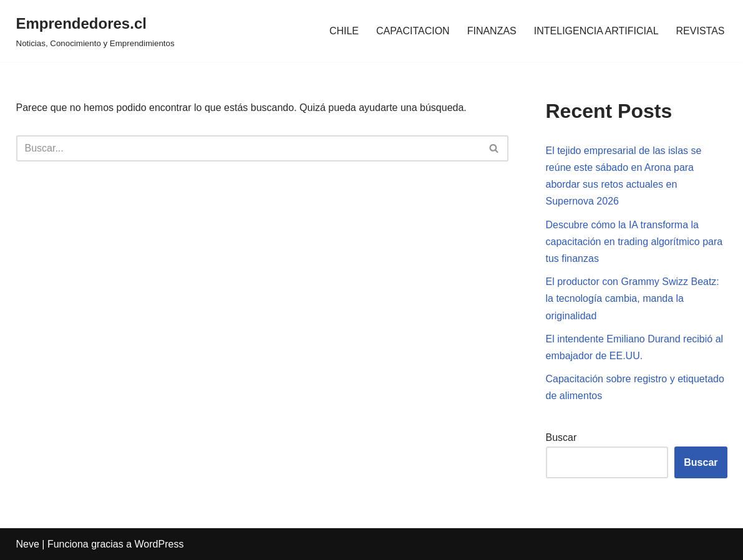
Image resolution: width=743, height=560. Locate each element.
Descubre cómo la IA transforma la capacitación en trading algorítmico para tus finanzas (634, 242)
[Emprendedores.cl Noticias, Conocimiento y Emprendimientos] (95, 31)
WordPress (159, 544)
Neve (28, 544)
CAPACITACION (413, 31)
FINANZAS (492, 31)
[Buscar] (248, 148)
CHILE (344, 31)
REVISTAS (701, 31)
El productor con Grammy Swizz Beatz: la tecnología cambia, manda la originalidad (633, 298)
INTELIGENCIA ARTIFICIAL (596, 31)
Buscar (561, 437)
